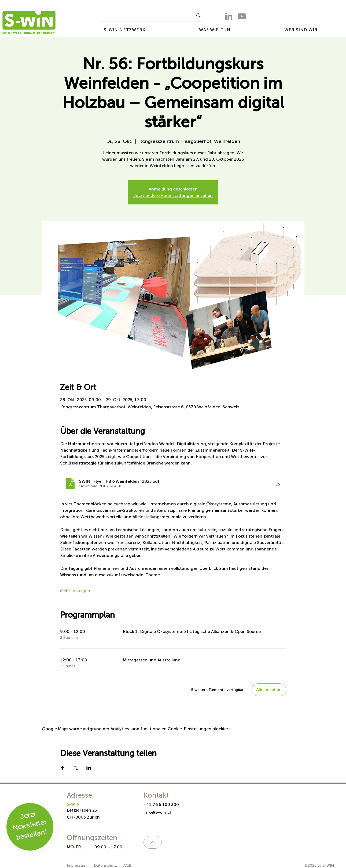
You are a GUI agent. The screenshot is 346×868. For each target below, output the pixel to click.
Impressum (77, 865)
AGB (127, 865)
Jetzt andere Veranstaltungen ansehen (173, 195)
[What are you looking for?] (142, 15)
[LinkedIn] (229, 16)
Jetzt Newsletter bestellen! (30, 826)
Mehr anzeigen (75, 591)
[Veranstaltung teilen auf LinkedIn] (89, 768)
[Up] (153, 842)
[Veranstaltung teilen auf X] (76, 768)
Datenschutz (105, 865)
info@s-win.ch (158, 812)
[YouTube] (242, 16)
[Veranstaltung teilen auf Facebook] (63, 768)
